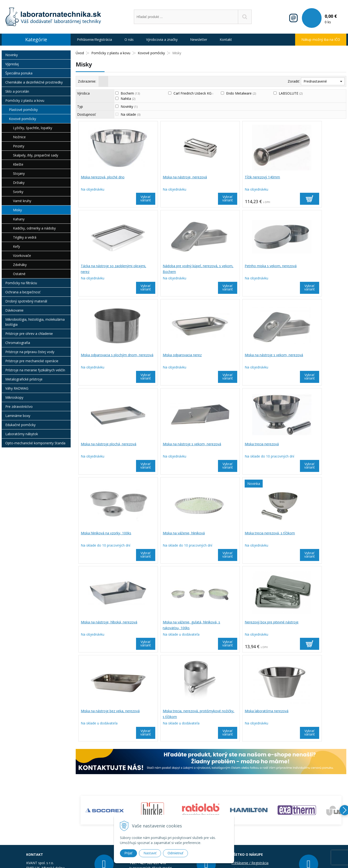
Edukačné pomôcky (20, 425)
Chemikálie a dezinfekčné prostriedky (34, 82)
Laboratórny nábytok (22, 434)
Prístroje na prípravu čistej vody (30, 352)
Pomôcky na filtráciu (21, 283)
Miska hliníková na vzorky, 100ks (106, 444)
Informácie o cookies (248, 793)
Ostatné (19, 274)
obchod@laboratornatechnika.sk (64, 793)
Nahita (128, 99)
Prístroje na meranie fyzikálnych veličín (35, 370)
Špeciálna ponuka (19, 73)
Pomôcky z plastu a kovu (25, 100)
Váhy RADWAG (17, 388)
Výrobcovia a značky (162, 39)
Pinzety (19, 146)
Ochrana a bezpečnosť (23, 292)
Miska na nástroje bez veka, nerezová (246, 533)
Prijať (128, 853)
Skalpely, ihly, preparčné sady (36, 155)
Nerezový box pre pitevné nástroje (176, 533)
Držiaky (19, 183)
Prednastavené (315, 81)
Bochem (130, 93)
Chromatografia (18, 343)
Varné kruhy (22, 201)
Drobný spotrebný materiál (26, 301)
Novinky (129, 106)
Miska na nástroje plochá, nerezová (177, 355)
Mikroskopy (14, 397)
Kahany (19, 219)
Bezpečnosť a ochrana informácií (257, 787)
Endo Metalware (241, 93)
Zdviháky (20, 265)
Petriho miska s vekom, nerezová (175, 266)
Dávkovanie (14, 310)
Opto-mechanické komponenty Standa (35, 443)
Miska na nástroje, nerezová (171, 177)
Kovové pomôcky (22, 119)
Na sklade (130, 114)
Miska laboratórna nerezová (103, 623)
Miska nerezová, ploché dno (103, 177)
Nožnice (19, 137)
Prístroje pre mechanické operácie (32, 361)
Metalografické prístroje (24, 379)
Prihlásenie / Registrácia (250, 775)
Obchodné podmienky (249, 781)
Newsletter (199, 39)
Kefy (16, 246)
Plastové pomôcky (23, 110)
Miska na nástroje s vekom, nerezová (110, 355)
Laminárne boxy (18, 416)
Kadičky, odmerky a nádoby (34, 228)
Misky (17, 210)
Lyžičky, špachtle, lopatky (33, 128)
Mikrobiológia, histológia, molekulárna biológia (35, 322)
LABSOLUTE (291, 93)
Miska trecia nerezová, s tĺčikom (241, 444)
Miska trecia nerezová (301, 355)
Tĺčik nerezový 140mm (234, 177)
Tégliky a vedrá (25, 237)
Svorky (18, 192)
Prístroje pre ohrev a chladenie (29, 334)
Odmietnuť (175, 853)
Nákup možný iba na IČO (321, 39)
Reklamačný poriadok (248, 799)
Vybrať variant (131, 198)
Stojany (19, 173)
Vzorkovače (22, 256)
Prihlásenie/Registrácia (94, 39)
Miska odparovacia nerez (304, 266)
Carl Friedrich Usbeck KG (195, 93)
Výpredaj (12, 64)
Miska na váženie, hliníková (170, 444)
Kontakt (226, 39)
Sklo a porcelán (17, 91)
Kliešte (18, 164)
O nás (129, 39)
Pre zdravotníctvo (19, 407)
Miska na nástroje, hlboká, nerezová (312, 444)
